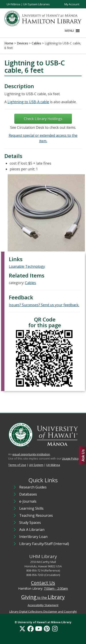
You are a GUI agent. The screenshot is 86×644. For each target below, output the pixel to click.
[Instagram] (55, 629)
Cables (31, 283)
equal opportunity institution (31, 454)
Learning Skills (31, 508)
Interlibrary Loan (33, 537)
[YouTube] (39, 629)
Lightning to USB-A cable (28, 102)
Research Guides (33, 487)
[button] (69, 31)
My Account (72, 4)
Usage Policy (70, 458)
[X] (22, 629)
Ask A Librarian (32, 530)
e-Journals (28, 501)
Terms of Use (17, 465)
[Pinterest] (47, 629)
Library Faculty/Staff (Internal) (44, 544)
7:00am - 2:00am (56, 588)
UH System (36, 465)
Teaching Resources (36, 515)
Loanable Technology (27, 266)
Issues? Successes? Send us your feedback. (44, 305)
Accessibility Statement (43, 605)
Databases (28, 494)
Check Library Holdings (43, 119)
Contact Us (43, 583)
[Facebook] (31, 629)
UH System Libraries (36, 4)
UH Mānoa (13, 4)
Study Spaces (30, 522)
